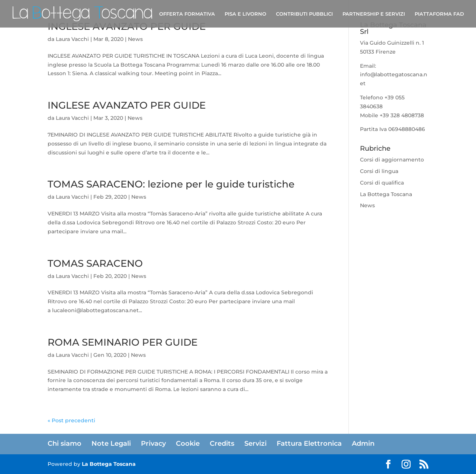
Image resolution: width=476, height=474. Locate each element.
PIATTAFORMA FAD (439, 14)
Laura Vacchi (72, 39)
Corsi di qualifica (382, 183)
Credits (222, 443)
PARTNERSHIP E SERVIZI (374, 14)
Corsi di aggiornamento (392, 160)
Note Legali (111, 443)
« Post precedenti (71, 420)
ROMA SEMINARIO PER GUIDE (123, 342)
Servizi (255, 443)
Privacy (153, 443)
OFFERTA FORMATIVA (187, 14)
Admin (363, 443)
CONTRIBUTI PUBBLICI (304, 14)
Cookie (188, 443)
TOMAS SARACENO (95, 263)
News (135, 39)
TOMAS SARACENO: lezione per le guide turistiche (171, 184)
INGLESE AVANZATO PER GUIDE (127, 105)
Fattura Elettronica (309, 443)
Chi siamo (65, 443)
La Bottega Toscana (386, 194)
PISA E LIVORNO (245, 14)
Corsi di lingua (379, 171)
